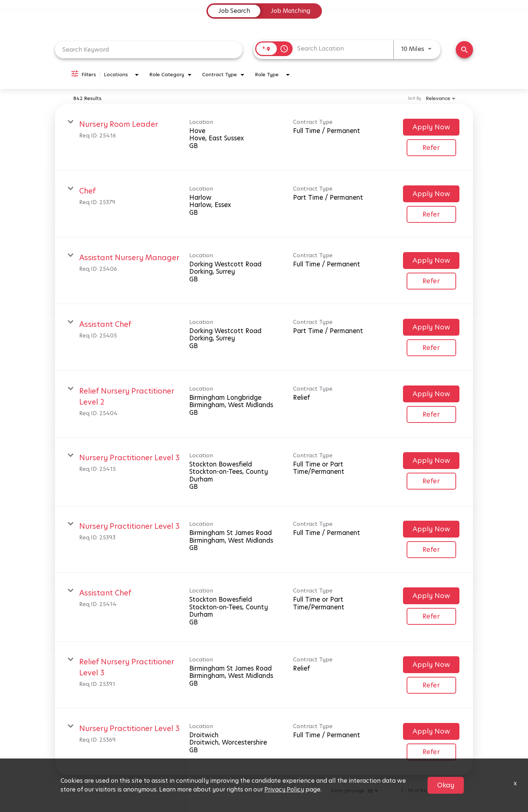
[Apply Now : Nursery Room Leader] (431, 127)
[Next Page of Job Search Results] (463, 791)
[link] (264, 137)
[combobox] (149, 50)
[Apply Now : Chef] (431, 194)
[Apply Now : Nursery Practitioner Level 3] (431, 461)
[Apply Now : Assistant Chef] (431, 327)
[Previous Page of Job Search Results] (448, 791)
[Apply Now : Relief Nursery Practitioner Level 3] (431, 665)
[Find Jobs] (464, 50)
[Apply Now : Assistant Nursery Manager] (431, 261)
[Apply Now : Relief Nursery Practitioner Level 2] (431, 394)
